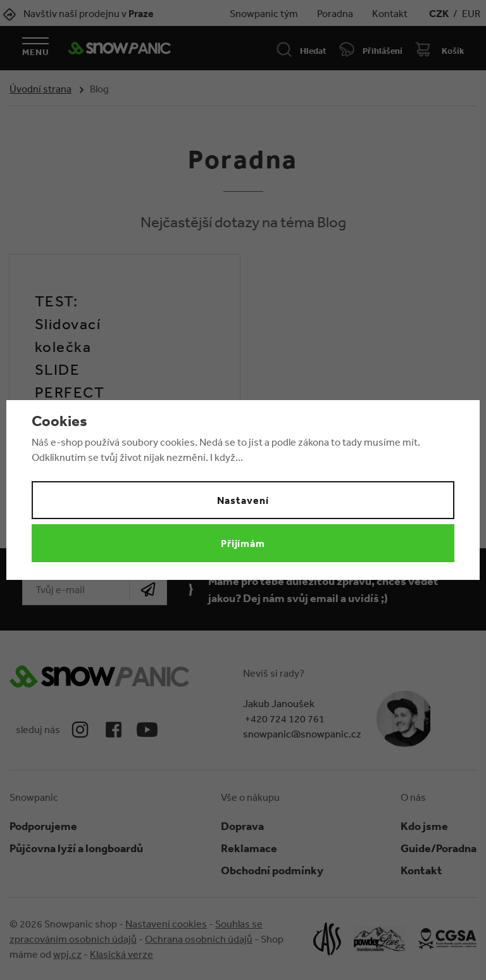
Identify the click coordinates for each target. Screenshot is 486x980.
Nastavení (243, 500)
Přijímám (243, 543)
